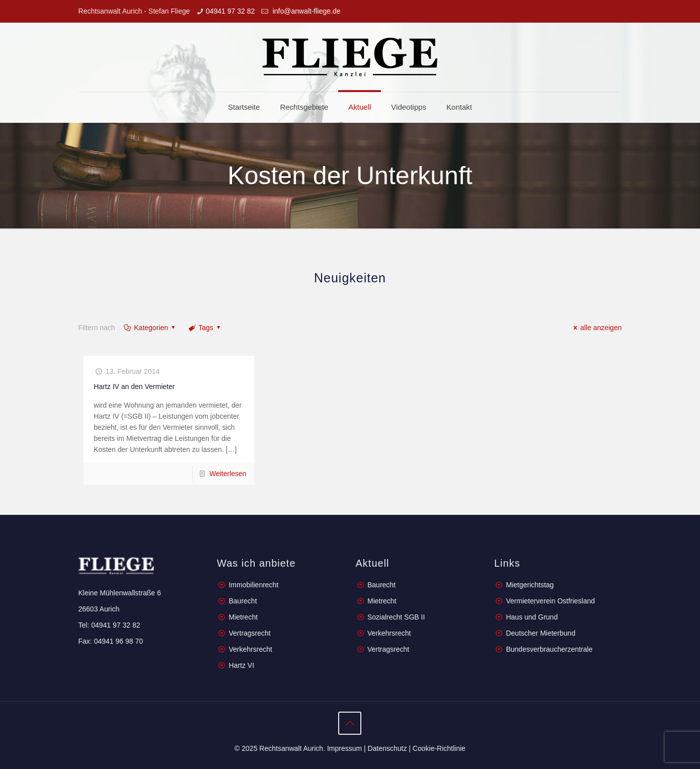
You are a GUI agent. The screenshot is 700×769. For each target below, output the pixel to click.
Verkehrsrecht (250, 649)
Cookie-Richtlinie (439, 748)
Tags (205, 328)
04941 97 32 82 (230, 11)
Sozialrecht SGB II (396, 617)
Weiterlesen (228, 474)
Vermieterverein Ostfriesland (550, 601)
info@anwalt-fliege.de (306, 11)
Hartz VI (241, 665)
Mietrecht (243, 617)
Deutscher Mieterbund (540, 633)
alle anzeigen (596, 328)
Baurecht (243, 601)
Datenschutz (387, 748)
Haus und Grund (532, 617)
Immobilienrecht (253, 585)
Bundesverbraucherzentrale (549, 649)
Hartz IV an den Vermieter (134, 387)
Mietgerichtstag (530, 585)
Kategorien (150, 328)
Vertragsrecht (249, 633)
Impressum (344, 748)
